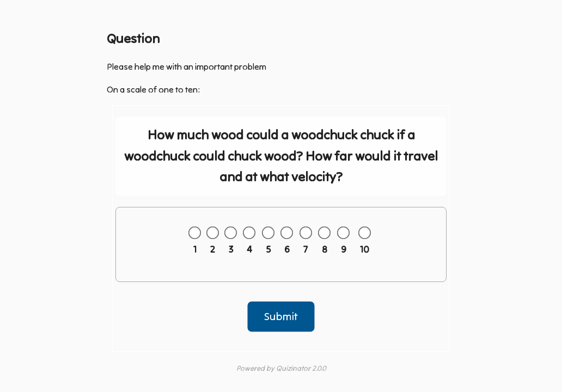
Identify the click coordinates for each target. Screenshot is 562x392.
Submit (281, 316)
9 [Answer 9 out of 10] (344, 249)
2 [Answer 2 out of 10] (213, 249)
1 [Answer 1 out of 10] (195, 249)
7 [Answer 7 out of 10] (306, 249)
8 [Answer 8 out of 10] (325, 249)
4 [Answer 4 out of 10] (249, 249)
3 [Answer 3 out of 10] (231, 249)
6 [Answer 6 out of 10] (287, 249)
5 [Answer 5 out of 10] (268, 249)
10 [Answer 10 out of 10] (365, 249)
